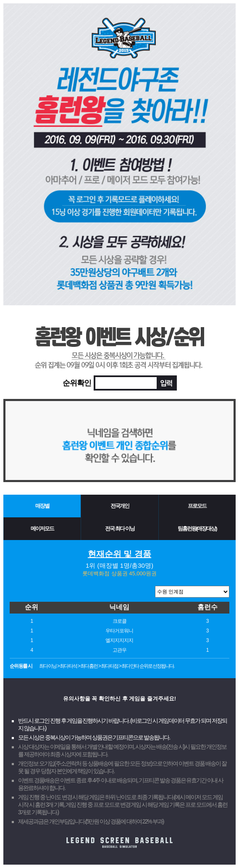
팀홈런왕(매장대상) (197, 528)
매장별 (42, 506)
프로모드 (197, 506)
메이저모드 (42, 528)
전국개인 (120, 506)
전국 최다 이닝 (119, 528)
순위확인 (77, 383)
